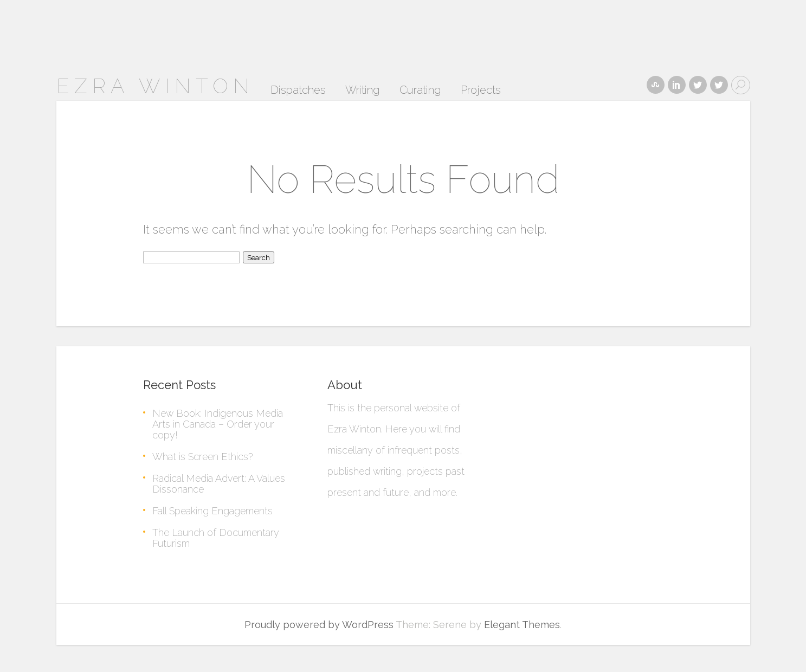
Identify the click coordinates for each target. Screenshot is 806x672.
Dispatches (298, 91)
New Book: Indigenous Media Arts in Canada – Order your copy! (218, 424)
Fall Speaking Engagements (212, 511)
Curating (420, 91)
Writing (363, 91)
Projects (481, 91)
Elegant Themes (522, 625)
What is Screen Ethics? (202, 457)
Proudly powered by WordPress (319, 625)
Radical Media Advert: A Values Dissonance (219, 484)
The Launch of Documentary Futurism (216, 538)
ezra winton (155, 86)
